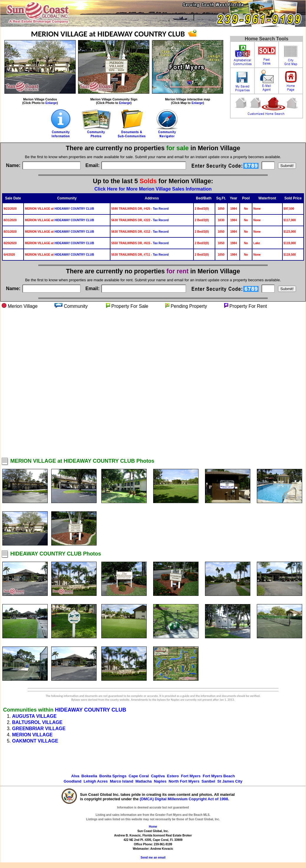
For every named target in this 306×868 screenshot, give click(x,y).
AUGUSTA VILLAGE (34, 716)
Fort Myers (191, 776)
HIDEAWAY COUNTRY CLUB (74, 209)
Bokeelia (89, 776)
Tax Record (161, 209)
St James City (230, 781)
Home (153, 827)
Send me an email (153, 858)
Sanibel (208, 781)
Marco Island (121, 781)
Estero (173, 776)
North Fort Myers (184, 781)
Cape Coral (139, 776)
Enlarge (51, 103)
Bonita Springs (113, 776)
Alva (75, 776)
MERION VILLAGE (32, 735)
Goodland (73, 781)
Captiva (158, 776)
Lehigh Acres (96, 781)
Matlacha (144, 781)
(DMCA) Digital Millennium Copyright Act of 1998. (184, 799)
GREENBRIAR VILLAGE (39, 729)
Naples (160, 781)
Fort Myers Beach (219, 776)
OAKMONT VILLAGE (35, 741)
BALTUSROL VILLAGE (37, 722)
